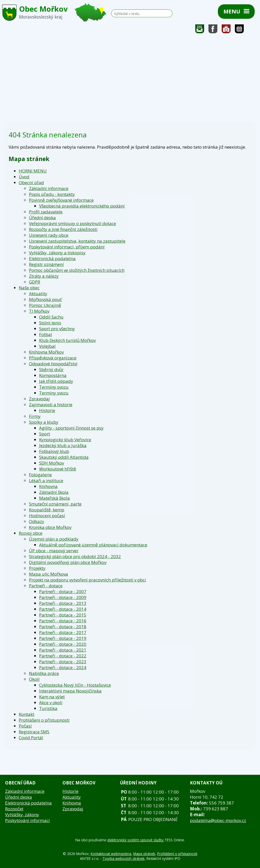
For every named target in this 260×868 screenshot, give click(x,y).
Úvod (24, 177)
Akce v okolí (51, 703)
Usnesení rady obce (49, 235)
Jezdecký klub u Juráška (63, 445)
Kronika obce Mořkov (50, 527)
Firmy (35, 416)
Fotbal (46, 334)
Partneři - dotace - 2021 (63, 650)
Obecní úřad (31, 183)
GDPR (35, 282)
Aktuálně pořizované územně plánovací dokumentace (93, 545)
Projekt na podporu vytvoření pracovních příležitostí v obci (87, 580)
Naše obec (29, 288)
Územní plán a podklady (54, 539)
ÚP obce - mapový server (54, 551)
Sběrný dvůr (51, 369)
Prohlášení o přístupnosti (44, 720)
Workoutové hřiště (58, 469)
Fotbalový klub (54, 451)
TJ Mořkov (39, 311)
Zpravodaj (39, 399)
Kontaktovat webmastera (111, 854)
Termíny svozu (54, 387)
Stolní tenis (50, 323)
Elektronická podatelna (52, 258)
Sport (45, 434)
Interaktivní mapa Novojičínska (70, 691)
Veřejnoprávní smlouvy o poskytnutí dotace (72, 223)
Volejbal (47, 346)
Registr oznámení (46, 264)
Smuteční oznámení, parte (55, 504)
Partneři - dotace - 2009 (63, 597)
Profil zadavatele (46, 212)
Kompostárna (53, 375)
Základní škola (54, 492)
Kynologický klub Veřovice (65, 440)
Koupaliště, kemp (47, 510)
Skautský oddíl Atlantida (64, 457)
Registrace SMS (34, 732)
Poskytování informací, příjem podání (67, 247)
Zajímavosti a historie (51, 405)
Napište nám (200, 30)
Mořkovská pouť (45, 299)
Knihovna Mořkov (46, 352)
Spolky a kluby (44, 422)
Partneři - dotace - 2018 (63, 627)
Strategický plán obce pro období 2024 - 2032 (75, 556)
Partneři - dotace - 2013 (63, 603)
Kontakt (27, 714)
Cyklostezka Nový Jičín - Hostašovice (75, 685)
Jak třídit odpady (56, 381)
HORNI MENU (33, 171)
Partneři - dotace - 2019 (63, 638)
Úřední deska (42, 218)
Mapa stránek (144, 854)
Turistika (48, 708)
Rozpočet (14, 809)
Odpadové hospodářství (53, 364)
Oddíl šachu (51, 317)
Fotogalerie (226, 30)
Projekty (37, 568)
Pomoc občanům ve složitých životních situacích (77, 270)
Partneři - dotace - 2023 (63, 662)
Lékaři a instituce (46, 480)
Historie (47, 410)
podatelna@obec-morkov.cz (218, 820)
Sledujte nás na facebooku (213, 30)
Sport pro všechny (57, 329)
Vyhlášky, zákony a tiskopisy (57, 253)
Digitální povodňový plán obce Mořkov (68, 562)
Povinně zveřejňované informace (61, 200)
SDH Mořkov (52, 463)
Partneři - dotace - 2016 (63, 621)
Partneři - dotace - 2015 (63, 615)
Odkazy (37, 521)
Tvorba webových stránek (124, 858)
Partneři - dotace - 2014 (63, 609)
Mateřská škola (54, 498)
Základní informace (49, 188)
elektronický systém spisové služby (136, 840)
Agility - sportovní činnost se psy (71, 428)
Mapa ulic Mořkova (48, 574)
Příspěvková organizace (53, 358)
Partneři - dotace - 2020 (63, 644)
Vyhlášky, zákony (22, 815)
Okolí (34, 679)
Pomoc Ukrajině (45, 305)
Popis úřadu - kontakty (52, 194)
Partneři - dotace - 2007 (63, 591)
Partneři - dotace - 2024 (63, 667)
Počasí (25, 726)
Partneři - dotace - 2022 (63, 656)
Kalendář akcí (239, 30)
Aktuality (38, 294)
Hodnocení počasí (47, 516)
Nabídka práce (44, 673)
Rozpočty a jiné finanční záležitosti (63, 229)
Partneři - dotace (46, 586)
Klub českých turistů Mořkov (67, 340)
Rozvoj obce (31, 533)
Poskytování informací (27, 820)
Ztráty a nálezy (44, 276)
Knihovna (48, 486)
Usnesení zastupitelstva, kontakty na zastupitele (77, 241)
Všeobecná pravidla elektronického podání (82, 206)
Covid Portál (31, 738)
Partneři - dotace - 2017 (63, 632)
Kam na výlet (52, 697)
